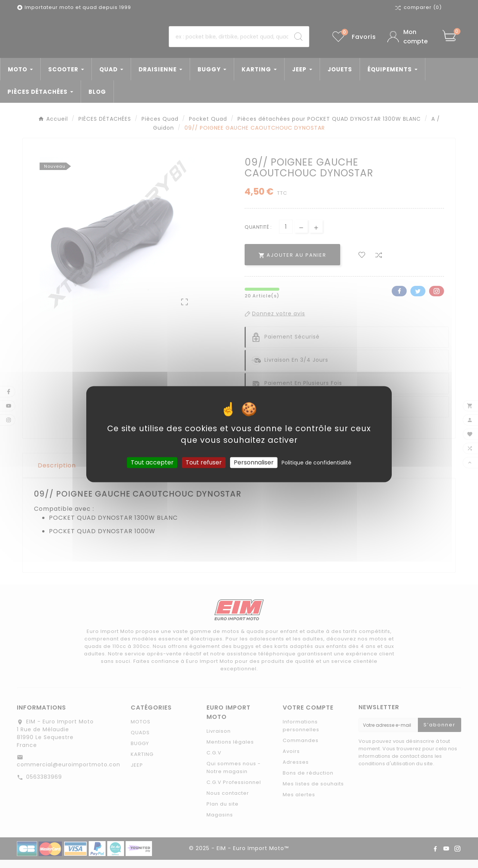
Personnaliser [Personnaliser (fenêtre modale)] (254, 462)
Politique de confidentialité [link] (316, 463)
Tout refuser (204, 462)
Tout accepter (152, 462)
